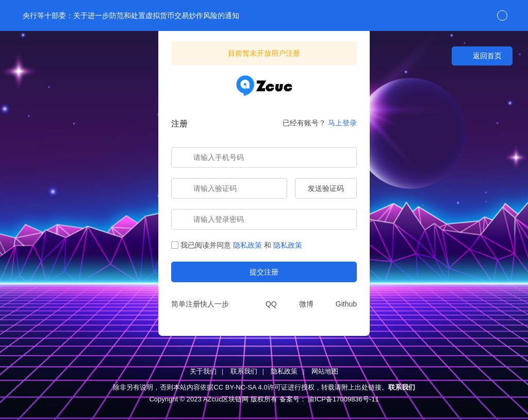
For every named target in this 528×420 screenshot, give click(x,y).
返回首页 (482, 56)
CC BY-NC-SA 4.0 (240, 387)
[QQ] (265, 304)
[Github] (340, 304)
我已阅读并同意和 (237, 245)
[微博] (300, 304)
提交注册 (264, 272)
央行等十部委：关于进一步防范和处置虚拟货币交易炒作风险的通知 (130, 15)
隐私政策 (247, 245)
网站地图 (325, 371)
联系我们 (244, 371)
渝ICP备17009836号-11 (343, 399)
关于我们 (203, 371)
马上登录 (342, 123)
